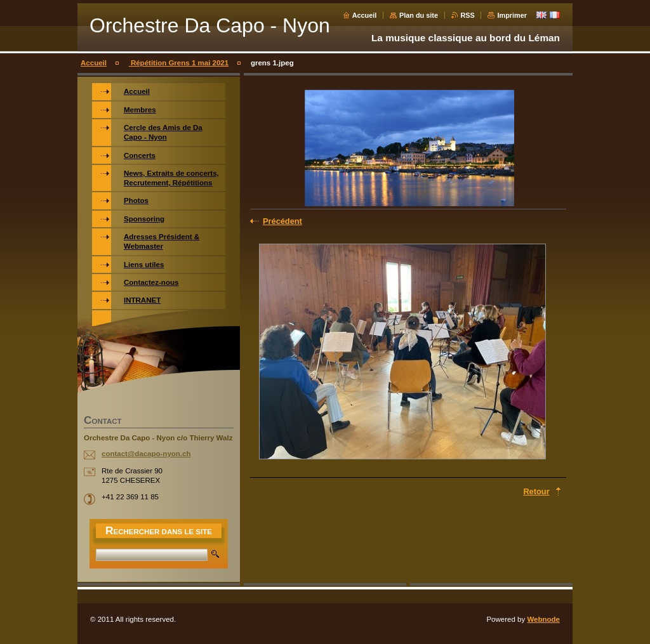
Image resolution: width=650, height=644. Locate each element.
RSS (468, 15)
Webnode (543, 619)
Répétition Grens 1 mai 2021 (179, 63)
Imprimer (512, 15)
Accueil (365, 15)
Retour (536, 491)
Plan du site (419, 15)
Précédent (282, 221)
